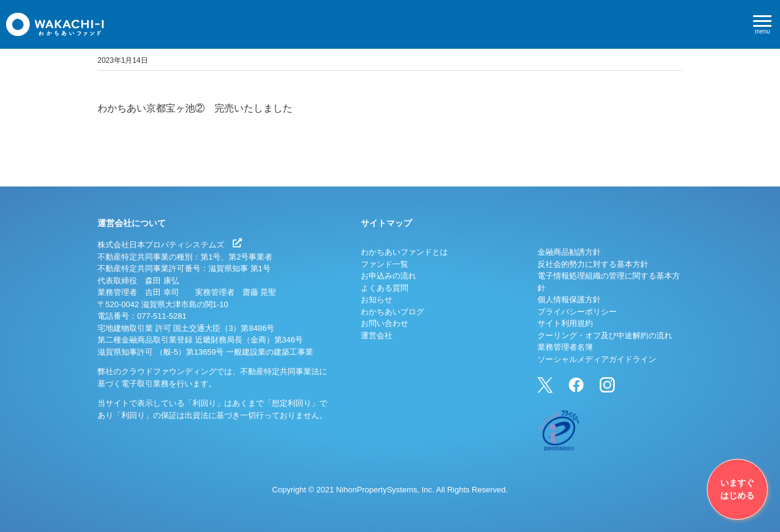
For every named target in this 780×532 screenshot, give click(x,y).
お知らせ (377, 300)
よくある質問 (385, 288)
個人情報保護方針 (569, 300)
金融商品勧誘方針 (569, 252)
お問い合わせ (385, 323)
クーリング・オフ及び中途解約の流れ (605, 335)
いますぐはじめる (737, 489)
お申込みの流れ (388, 276)
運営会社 (377, 335)
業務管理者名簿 (565, 347)
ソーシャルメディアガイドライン (597, 359)
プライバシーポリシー (577, 312)
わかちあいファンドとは (404, 252)
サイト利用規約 (565, 323)
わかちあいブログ (392, 312)
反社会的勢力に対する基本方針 (593, 264)
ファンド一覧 (385, 264)
